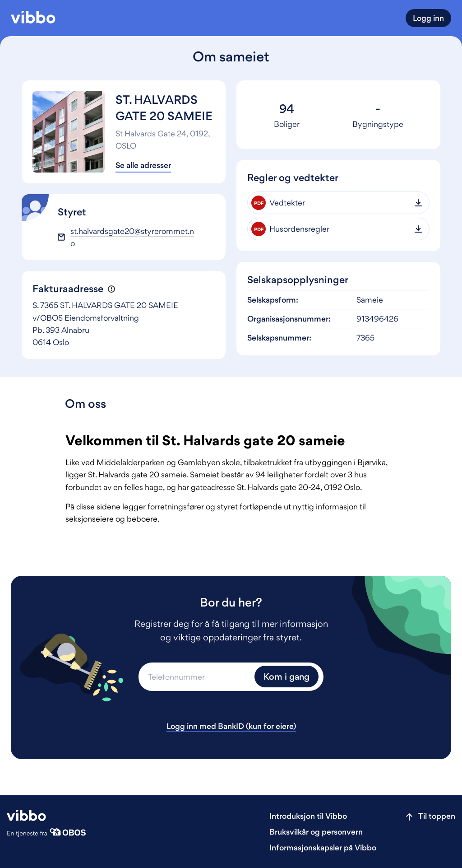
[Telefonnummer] (195, 677)
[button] (111, 289)
